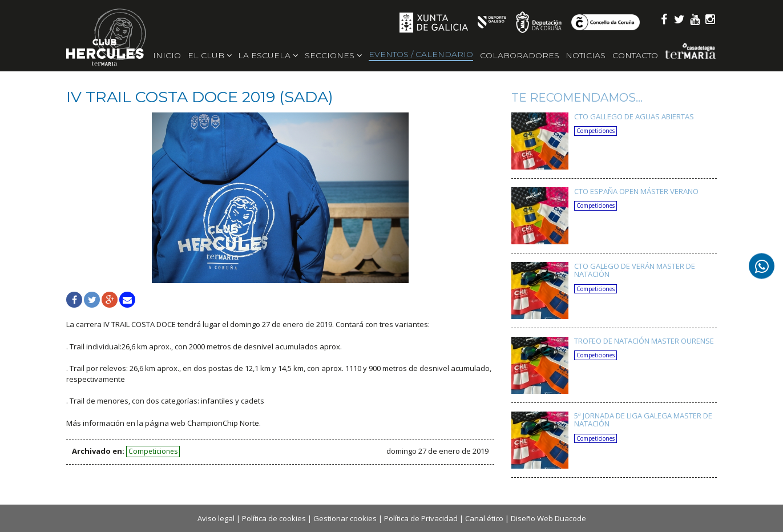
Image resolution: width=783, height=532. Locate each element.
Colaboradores (520, 55)
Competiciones (153, 451)
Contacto (635, 55)
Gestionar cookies (345, 518)
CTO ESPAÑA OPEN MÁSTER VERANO (636, 191)
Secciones (333, 55)
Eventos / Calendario (421, 54)
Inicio (167, 55)
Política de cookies (274, 518)
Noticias (586, 55)
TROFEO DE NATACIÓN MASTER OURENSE (644, 341)
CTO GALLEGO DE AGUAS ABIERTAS (634, 116)
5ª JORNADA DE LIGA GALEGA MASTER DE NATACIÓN (643, 420)
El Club (210, 55)
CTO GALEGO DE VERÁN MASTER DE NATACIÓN (635, 270)
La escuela (268, 55)
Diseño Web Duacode (548, 518)
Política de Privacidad (421, 518)
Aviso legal (216, 518)
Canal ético (484, 518)
